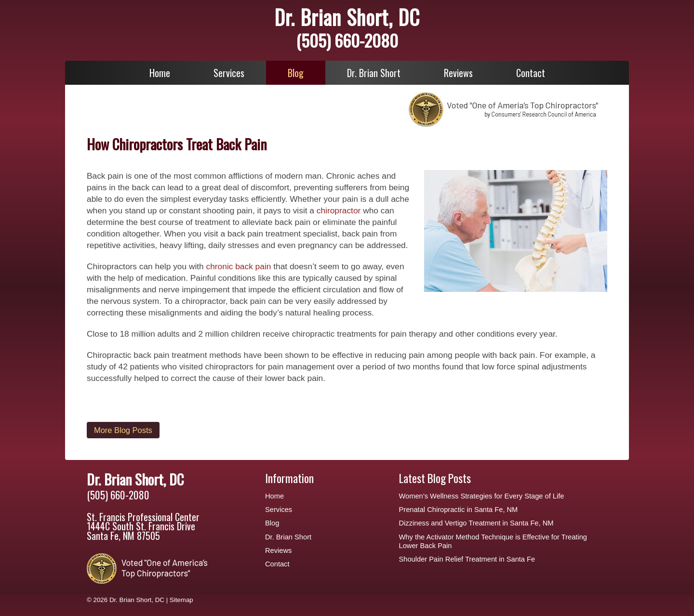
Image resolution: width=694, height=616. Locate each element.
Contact (531, 73)
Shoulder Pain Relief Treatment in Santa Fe (467, 559)
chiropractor (339, 210)
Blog (296, 73)
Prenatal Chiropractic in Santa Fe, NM (459, 510)
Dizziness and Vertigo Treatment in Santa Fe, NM (476, 523)
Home (160, 73)
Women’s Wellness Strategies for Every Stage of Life (482, 496)
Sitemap (181, 600)
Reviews (458, 73)
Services (229, 73)
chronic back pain (239, 266)
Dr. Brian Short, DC (347, 17)
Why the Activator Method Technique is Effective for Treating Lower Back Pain (493, 541)
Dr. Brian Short (374, 73)
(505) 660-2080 (347, 40)
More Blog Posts (123, 430)
